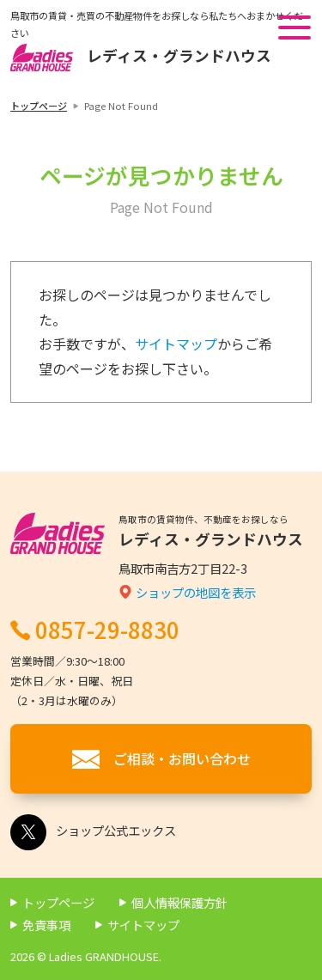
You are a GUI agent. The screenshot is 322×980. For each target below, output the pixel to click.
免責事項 (46, 925)
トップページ (39, 106)
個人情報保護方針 (179, 902)
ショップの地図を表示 (196, 592)
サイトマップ (176, 344)
